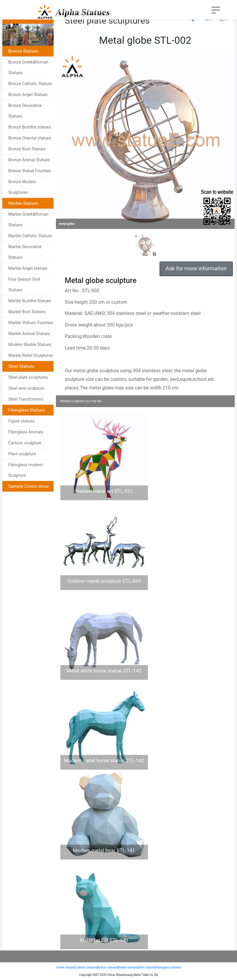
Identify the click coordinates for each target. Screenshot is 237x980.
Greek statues (65, 967)
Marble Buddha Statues (30, 301)
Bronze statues (107, 967)
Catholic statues (86, 967)
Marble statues (128, 967)
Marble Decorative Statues (25, 252)
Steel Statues (21, 366)
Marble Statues (23, 203)
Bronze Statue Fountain (30, 171)
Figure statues (21, 421)
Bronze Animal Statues (29, 160)
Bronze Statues (23, 51)
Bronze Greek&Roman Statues (28, 67)
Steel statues (147, 967)
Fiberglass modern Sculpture (25, 470)
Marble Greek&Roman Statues (28, 220)
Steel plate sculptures (28, 377)
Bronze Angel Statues (28, 95)
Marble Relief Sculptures (31, 355)
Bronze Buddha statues (30, 127)
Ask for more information (196, 269)
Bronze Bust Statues (27, 149)
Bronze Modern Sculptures (22, 187)
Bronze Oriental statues (30, 138)
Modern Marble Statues (30, 344)
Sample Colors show (29, 486)
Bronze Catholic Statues (30, 84)
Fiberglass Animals (26, 432)
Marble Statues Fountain (31, 323)
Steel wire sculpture (26, 388)
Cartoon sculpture (25, 443)
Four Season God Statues (24, 285)
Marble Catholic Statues (30, 236)
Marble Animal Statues (29, 334)
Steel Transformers (26, 399)
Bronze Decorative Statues (25, 111)
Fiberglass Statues (27, 410)
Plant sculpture (22, 454)
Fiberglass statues (168, 967)
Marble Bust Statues (27, 312)
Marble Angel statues (28, 268)
